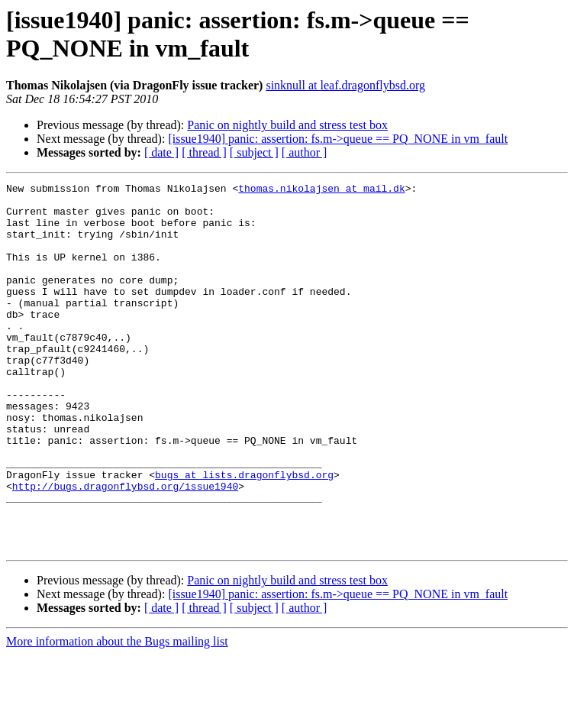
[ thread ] (204, 152)
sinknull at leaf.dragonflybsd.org (345, 85)
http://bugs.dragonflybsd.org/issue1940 (125, 548)
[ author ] (305, 152)
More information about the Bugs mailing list (117, 715)
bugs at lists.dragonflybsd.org (244, 534)
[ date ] (161, 152)
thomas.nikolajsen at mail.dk (321, 190)
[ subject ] (254, 152)
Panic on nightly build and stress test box (287, 125)
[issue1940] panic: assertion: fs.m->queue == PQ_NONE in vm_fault (338, 139)
